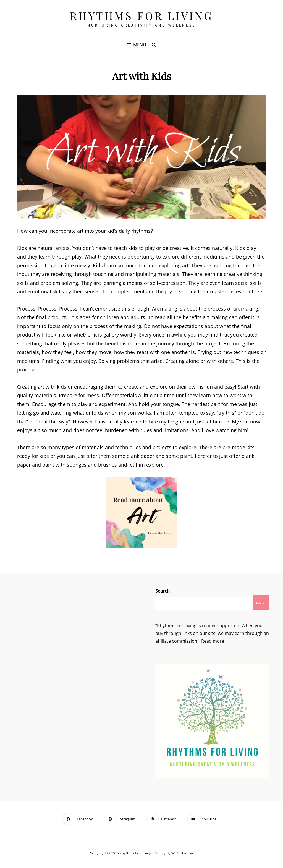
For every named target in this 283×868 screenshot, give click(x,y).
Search (163, 591)
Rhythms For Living (142, 16)
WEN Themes (182, 853)
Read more (213, 641)
